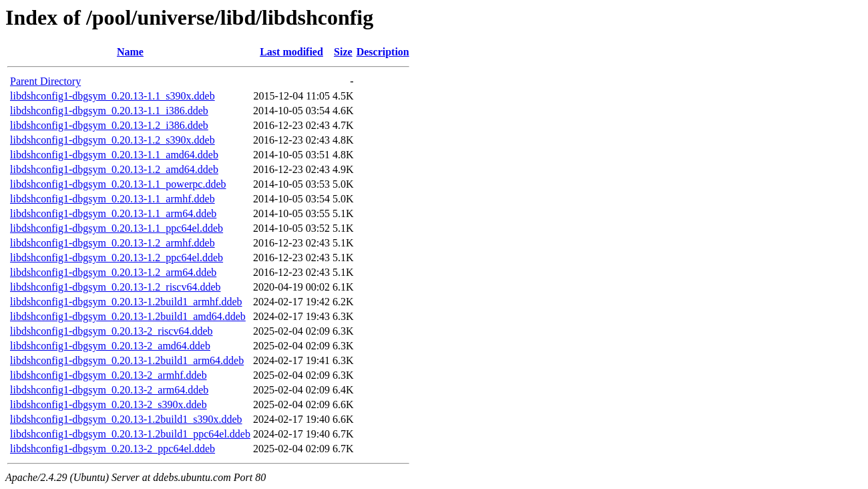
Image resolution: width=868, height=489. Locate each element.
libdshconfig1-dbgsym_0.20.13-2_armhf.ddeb (108, 375)
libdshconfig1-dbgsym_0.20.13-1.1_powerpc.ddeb (118, 184)
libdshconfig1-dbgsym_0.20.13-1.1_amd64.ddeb (114, 155)
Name (130, 52)
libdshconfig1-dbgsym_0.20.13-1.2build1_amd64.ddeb (128, 316)
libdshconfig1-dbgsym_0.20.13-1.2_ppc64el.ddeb (117, 258)
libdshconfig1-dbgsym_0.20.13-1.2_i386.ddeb (109, 125)
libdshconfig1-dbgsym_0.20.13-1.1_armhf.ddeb (113, 199)
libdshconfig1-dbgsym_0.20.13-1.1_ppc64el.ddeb (117, 228)
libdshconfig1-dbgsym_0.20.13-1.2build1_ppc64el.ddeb (130, 434)
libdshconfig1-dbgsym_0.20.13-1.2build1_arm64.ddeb (127, 360)
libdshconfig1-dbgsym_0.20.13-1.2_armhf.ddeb (113, 243)
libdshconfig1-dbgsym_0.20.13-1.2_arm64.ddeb (113, 272)
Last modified (291, 52)
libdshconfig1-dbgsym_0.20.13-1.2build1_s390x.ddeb (126, 419)
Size (343, 52)
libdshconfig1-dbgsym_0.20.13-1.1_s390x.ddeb (113, 96)
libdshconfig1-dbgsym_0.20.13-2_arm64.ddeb (109, 390)
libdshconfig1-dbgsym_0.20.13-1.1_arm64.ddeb (113, 213)
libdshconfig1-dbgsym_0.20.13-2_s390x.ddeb (108, 404)
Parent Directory (45, 81)
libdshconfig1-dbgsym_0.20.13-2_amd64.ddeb (110, 346)
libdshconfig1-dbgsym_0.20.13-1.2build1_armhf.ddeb (126, 302)
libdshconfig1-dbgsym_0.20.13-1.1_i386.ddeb (109, 111)
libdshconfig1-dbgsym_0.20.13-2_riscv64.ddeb (112, 331)
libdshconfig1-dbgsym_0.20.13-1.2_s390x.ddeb (113, 140)
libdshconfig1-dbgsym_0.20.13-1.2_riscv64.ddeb (116, 287)
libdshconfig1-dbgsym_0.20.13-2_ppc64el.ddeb (113, 449)
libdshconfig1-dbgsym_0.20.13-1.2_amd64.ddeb (114, 169)
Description (383, 52)
